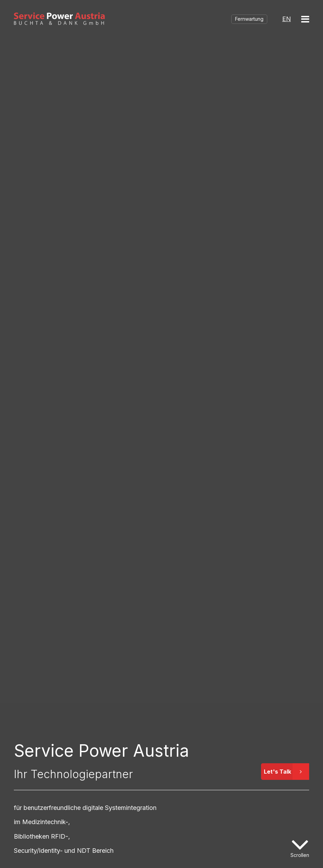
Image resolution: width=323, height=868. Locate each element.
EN (286, 19)
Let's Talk (286, 772)
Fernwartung (249, 19)
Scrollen (300, 855)
